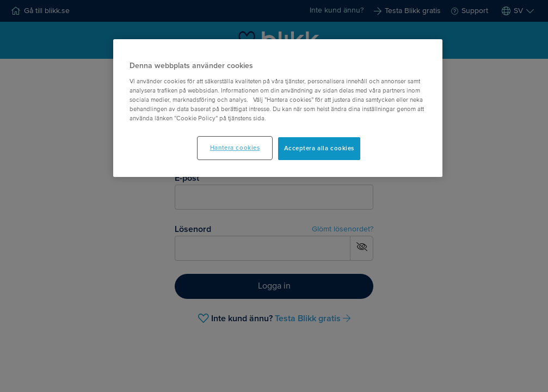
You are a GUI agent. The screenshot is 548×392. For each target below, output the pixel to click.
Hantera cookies (235, 148)
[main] (278, 108)
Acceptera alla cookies (319, 148)
